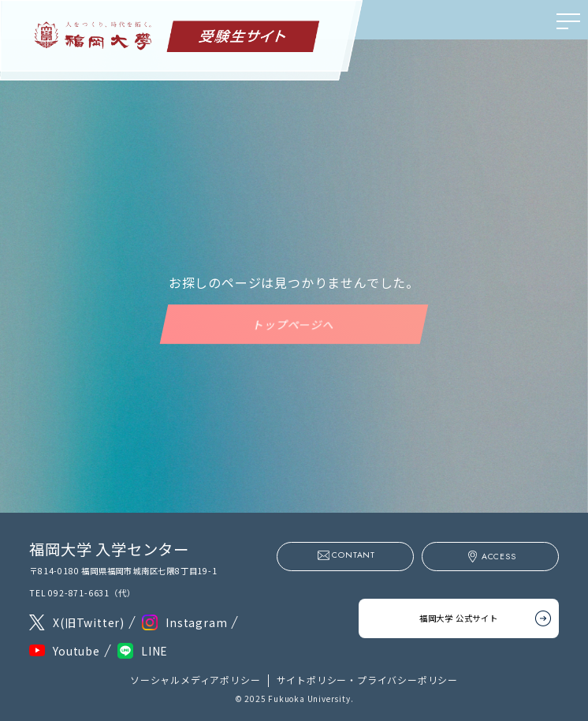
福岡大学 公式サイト (459, 614)
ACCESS (499, 557)
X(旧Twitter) (89, 622)
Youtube (76, 651)
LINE (154, 651)
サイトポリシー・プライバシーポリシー (367, 680)
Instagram (196, 622)
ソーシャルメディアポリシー (195, 680)
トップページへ (294, 324)
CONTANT (354, 555)
